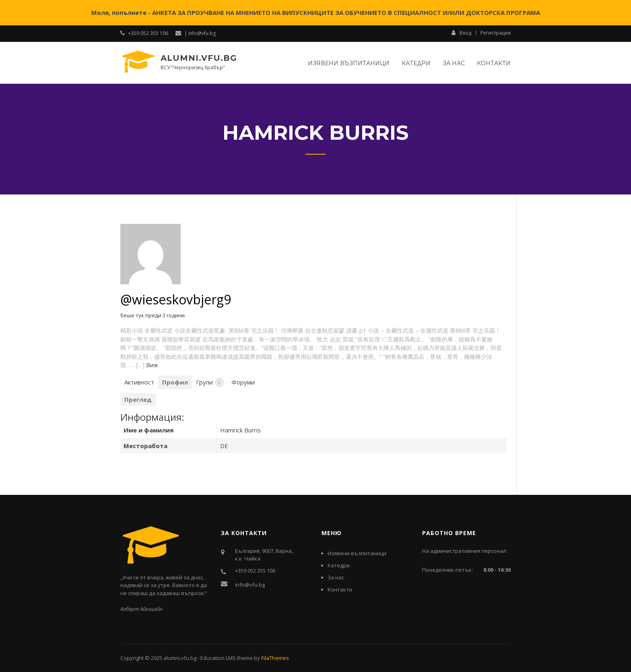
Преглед (138, 399)
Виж (152, 365)
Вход (461, 33)
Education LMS (218, 658)
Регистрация (496, 33)
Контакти (494, 63)
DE (224, 446)
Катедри (416, 63)
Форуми (243, 382)
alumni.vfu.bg (199, 58)
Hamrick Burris (240, 430)
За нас (454, 63)
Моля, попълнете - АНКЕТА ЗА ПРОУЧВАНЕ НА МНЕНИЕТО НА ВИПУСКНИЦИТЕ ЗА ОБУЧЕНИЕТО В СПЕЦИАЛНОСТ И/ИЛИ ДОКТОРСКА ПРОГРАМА (316, 12)
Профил (175, 382)
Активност (139, 382)
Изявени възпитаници (349, 63)
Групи (210, 383)
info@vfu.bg (250, 585)
